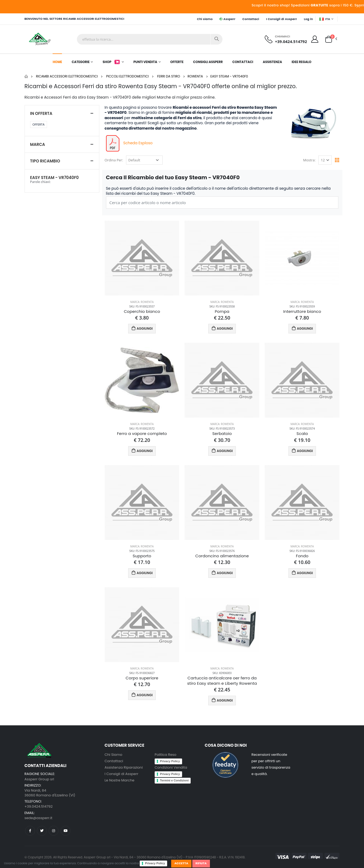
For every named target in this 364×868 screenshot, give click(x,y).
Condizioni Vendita (171, 767)
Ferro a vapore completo (142, 434)
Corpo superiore (142, 678)
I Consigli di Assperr (281, 19)
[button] (329, 39)
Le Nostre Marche (120, 780)
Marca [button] (38, 144)
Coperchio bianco (142, 312)
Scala (302, 434)
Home (57, 62)
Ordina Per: (114, 160)
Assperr (227, 19)
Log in (308, 19)
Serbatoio (222, 434)
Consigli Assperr (208, 62)
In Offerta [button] (41, 113)
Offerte (177, 62)
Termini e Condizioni (174, 780)
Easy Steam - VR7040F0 (229, 76)
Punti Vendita (145, 62)
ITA (325, 19)
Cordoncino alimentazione (222, 556)
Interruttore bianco (302, 312)
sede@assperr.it (38, 818)
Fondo (302, 556)
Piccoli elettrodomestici (127, 76)
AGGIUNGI (142, 328)
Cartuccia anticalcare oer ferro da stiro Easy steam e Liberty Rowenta (222, 681)
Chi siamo (205, 19)
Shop (111, 62)
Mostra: (309, 160)
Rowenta (195, 76)
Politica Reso (165, 755)
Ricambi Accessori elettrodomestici (67, 76)
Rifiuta (201, 863)
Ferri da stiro (169, 76)
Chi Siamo (113, 755)
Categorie (81, 62)
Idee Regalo (302, 62)
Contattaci (251, 19)
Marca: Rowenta (142, 302)
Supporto (142, 556)
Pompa (222, 312)
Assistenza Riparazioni (124, 767)
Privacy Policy (155, 863)
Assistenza (272, 62)
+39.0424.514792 (291, 41)
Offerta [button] (39, 124)
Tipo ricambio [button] (45, 161)
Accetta (181, 863)
